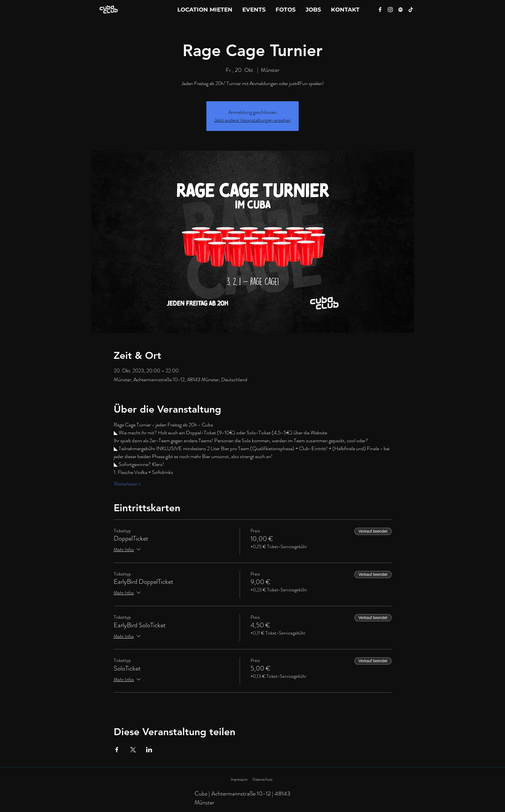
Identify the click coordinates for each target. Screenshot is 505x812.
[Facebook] (380, 10)
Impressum (239, 779)
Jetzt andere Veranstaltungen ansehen (252, 120)
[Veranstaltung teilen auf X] (133, 750)
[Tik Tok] (411, 10)
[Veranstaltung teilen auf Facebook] (117, 750)
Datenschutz (262, 779)
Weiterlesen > (127, 484)
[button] (345, 10)
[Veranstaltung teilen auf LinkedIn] (149, 750)
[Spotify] (401, 10)
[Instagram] (390, 10)
